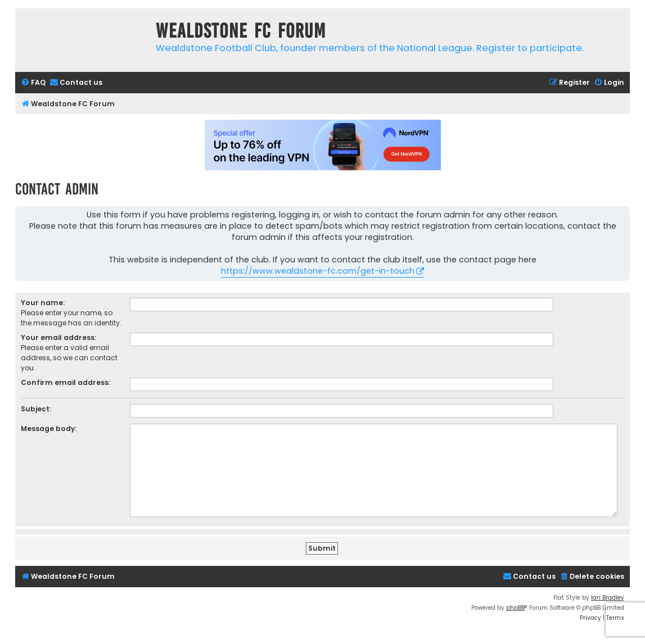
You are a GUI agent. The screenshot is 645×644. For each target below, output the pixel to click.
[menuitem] (33, 83)
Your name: (43, 303)
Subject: (36, 409)
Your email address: (58, 337)
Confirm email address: (66, 382)
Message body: (49, 428)
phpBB (515, 608)
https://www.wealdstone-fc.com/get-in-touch (318, 271)
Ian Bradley (608, 598)
